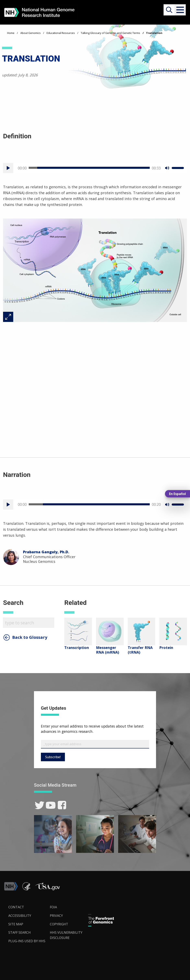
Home (11, 33)
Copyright (59, 924)
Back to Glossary (30, 637)
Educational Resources (61, 33)
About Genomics (31, 33)
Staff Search (20, 932)
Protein (166, 648)
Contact (16, 907)
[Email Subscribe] (95, 744)
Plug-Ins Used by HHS (27, 941)
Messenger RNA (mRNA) (108, 650)
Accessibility (20, 916)
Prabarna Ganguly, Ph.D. (46, 552)
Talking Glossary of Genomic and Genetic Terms (110, 33)
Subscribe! (53, 757)
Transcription (77, 648)
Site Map (16, 924)
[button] (180, 10)
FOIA (53, 907)
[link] (40, 805)
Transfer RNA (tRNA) (140, 650)
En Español (177, 494)
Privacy (56, 916)
